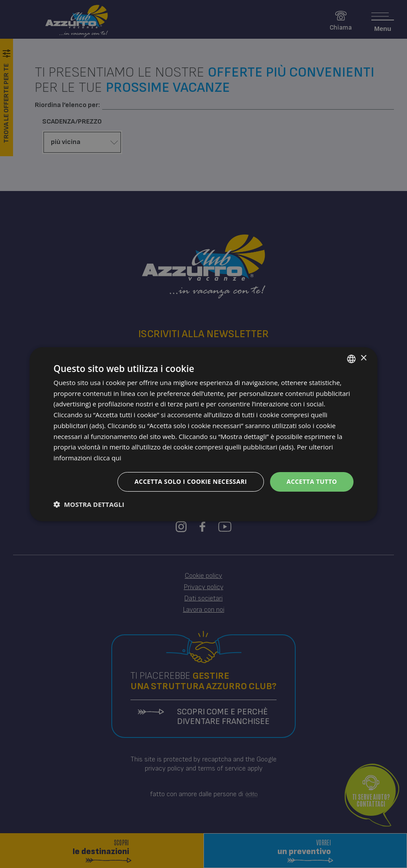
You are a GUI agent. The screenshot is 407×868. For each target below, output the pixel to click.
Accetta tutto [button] (312, 481)
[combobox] (351, 359)
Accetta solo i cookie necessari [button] (191, 481)
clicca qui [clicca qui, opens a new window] (107, 458)
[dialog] (203, 434)
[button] (89, 504)
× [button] (363, 358)
